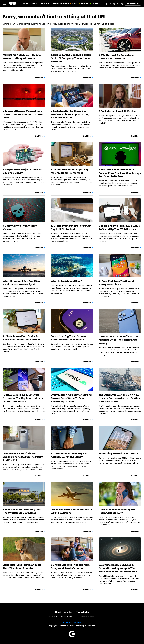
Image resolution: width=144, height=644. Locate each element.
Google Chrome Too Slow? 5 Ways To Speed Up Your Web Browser (119, 227)
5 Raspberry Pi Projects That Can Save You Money (23, 171)
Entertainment (61, 4)
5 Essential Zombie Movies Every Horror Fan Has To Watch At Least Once (23, 114)
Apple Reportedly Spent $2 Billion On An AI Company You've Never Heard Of (71, 58)
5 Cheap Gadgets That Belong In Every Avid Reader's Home (70, 566)
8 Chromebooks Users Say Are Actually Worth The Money (69, 455)
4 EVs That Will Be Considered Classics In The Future (117, 57)
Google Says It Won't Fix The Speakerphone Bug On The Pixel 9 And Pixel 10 (23, 457)
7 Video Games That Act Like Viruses (20, 227)
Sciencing (80, 626)
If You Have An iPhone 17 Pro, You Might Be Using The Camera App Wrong (118, 340)
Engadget (53, 626)
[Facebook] (107, 4)
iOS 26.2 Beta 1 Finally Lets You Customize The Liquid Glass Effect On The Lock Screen (23, 398)
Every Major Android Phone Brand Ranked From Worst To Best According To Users (71, 398)
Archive (68, 612)
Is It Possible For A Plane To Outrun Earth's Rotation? (71, 511)
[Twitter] (110, 4)
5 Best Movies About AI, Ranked (118, 111)
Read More (39, 77)
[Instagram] (114, 4)
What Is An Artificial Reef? (66, 281)
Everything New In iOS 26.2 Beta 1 (118, 454)
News (25, 4)
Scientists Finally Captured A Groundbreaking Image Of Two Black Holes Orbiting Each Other (118, 568)
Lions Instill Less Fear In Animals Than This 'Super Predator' (22, 566)
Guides (85, 4)
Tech (35, 4)
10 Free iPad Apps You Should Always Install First (116, 283)
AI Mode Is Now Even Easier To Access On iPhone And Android (21, 338)
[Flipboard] (118, 4)
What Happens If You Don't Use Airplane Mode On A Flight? (21, 283)
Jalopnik (63, 626)
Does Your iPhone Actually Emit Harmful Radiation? (118, 511)
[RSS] (122, 4)
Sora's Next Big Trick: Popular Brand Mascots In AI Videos (69, 338)
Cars (75, 4)
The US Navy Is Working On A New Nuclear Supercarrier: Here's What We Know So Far (120, 398)
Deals (95, 4)
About (58, 612)
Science (45, 4)
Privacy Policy (82, 612)
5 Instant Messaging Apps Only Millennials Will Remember (70, 171)
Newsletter (133, 4)
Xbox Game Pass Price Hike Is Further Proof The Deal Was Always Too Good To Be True (120, 173)
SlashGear (91, 626)
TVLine (71, 626)
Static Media (60, 617)
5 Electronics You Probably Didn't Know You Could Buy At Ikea (23, 511)
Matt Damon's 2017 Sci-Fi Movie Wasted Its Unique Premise (22, 57)
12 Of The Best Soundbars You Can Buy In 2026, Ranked (71, 227)
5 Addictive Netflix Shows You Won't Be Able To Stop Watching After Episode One (70, 114)
